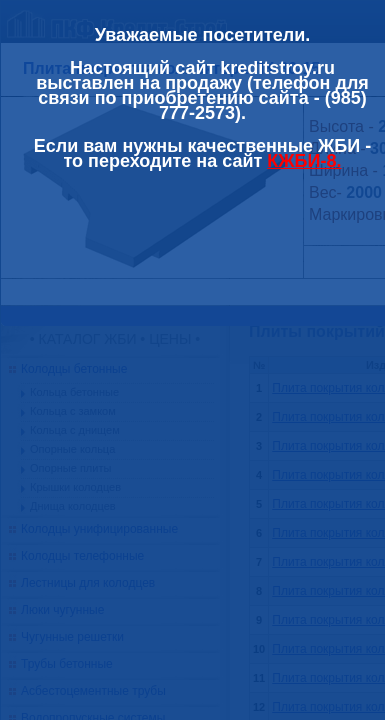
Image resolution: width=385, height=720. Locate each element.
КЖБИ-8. (304, 161)
